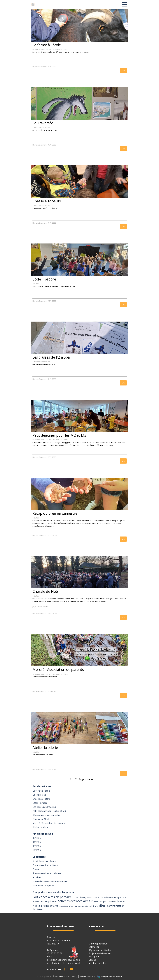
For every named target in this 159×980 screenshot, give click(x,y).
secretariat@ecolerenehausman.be (64, 963)
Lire (123, 71)
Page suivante (86, 779)
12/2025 (37, 850)
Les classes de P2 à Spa (51, 357)
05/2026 (37, 838)
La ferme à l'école (47, 45)
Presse (36, 869)
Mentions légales (97, 963)
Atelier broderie (45, 748)
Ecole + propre (44, 279)
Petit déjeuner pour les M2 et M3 (59, 435)
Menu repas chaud (98, 944)
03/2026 (37, 846)
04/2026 (37, 842)
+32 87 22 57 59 (55, 953)
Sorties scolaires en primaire (47, 873)
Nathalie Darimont (39, 67)
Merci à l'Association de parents (58, 669)
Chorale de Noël (46, 591)
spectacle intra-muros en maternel (50, 881)
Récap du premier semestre (55, 513)
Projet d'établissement (100, 953)
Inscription (94, 957)
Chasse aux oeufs (47, 201)
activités (36, 284)
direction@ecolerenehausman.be (63, 960)
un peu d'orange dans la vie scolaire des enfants (94, 897)
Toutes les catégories (43, 885)
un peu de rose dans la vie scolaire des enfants (50, 49)
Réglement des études (100, 950)
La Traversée (43, 123)
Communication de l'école (45, 865)
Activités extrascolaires (41, 128)
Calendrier (94, 947)
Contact (92, 960)
